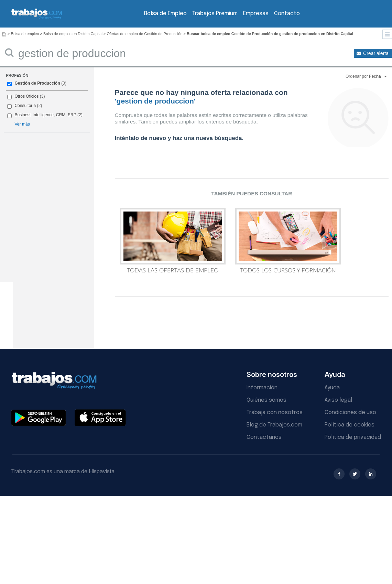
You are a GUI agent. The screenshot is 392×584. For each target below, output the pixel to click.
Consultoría (25, 106)
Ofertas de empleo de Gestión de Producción (144, 34)
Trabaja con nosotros (275, 413)
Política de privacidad (353, 437)
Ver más (22, 124)
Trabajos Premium (215, 14)
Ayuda (332, 388)
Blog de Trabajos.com (274, 425)
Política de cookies (350, 425)
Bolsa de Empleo (165, 14)
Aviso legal (338, 400)
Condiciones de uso (350, 413)
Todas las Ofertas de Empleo (173, 241)
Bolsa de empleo (25, 34)
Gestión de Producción (37, 83)
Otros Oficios (26, 96)
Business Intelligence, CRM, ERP (45, 115)
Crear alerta (376, 53)
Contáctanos (264, 437)
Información (262, 388)
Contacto (287, 14)
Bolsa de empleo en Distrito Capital (73, 34)
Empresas (256, 14)
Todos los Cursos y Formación (288, 241)
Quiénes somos (266, 400)
